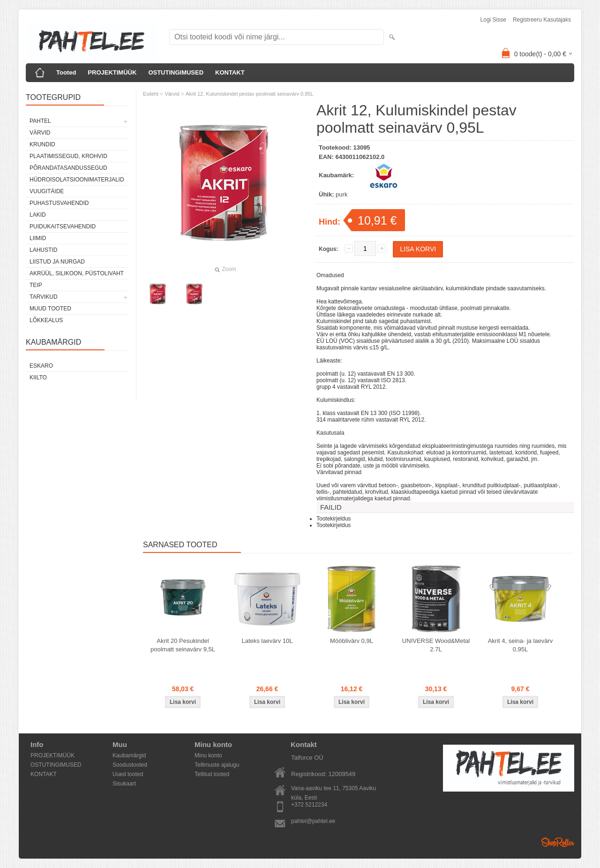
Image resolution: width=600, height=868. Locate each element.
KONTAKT (230, 72)
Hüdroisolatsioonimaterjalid (77, 180)
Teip (36, 285)
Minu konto (208, 755)
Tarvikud (44, 297)
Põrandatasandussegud (68, 168)
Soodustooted (130, 765)
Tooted (66, 72)
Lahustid (43, 250)
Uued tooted (128, 774)
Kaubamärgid (129, 755)
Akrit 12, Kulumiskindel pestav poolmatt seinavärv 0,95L (250, 94)
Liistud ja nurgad (57, 262)
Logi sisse (493, 20)
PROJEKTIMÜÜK (112, 72)
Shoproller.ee (558, 842)
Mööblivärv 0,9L (352, 641)
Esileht (151, 94)
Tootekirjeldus (334, 519)
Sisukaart (124, 784)
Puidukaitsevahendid (63, 226)
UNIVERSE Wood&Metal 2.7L (436, 645)
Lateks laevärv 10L (267, 641)
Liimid (38, 238)
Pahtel (40, 121)
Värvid (40, 133)
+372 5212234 (309, 805)
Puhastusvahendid (59, 203)
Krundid (42, 144)
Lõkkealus (46, 320)
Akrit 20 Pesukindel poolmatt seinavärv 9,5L (183, 645)
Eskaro (41, 366)
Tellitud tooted (212, 774)
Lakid (38, 215)
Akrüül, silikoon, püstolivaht (77, 273)
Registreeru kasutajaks (542, 20)
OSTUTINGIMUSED (176, 72)
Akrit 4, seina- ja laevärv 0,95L (521, 645)
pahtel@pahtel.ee (313, 821)
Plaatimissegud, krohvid (68, 156)
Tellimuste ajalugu (217, 765)
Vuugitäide (47, 191)
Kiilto (38, 377)
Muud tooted (50, 309)
